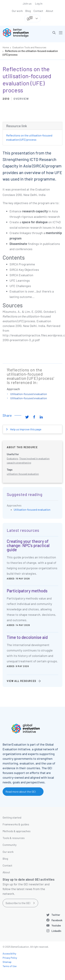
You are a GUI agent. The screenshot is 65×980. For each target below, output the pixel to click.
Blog (28, 11)
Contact (38, 11)
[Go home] (19, 33)
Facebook (57, 920)
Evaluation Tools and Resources (29, 47)
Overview (21, 99)
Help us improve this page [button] (25, 429)
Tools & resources (14, 838)
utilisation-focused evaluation (23, 474)
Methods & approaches (17, 831)
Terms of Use (10, 966)
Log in (39, 3)
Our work (17, 11)
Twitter (56, 915)
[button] (54, 33)
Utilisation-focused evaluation (29, 394)
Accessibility (9, 953)
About (49, 11)
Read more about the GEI (21, 792)
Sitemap (7, 962)
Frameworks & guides (16, 824)
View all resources (21, 681)
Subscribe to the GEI (18, 903)
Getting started (12, 817)
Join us (27, 3)
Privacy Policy (10, 958)
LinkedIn (56, 931)
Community (10, 845)
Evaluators (12, 458)
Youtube (56, 925)
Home (6, 47)
